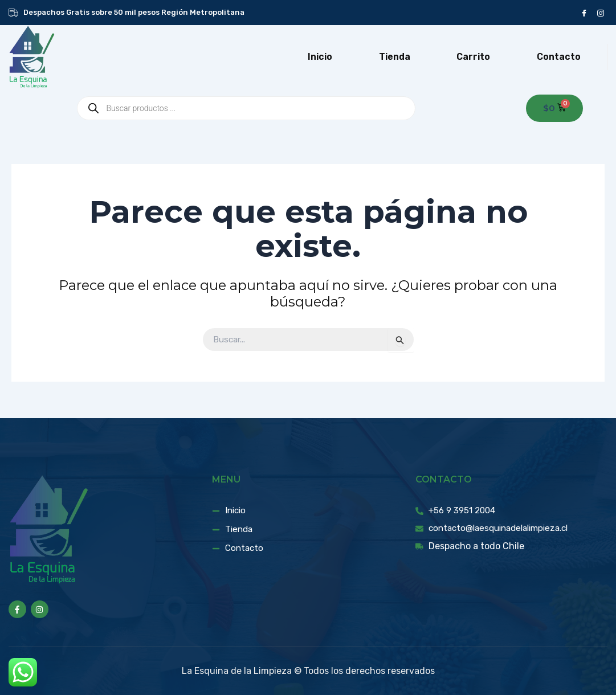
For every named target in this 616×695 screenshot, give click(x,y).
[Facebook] (584, 13)
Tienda (395, 57)
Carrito (473, 57)
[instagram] (600, 13)
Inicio (320, 57)
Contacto (559, 57)
